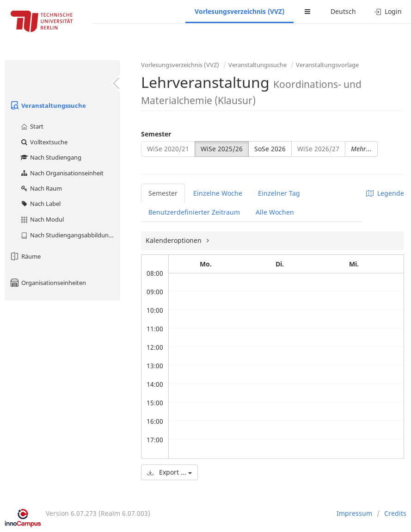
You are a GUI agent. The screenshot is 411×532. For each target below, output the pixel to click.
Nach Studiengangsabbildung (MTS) (70, 235)
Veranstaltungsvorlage (327, 65)
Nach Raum (41, 188)
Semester (156, 134)
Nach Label (40, 204)
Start (32, 126)
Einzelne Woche (218, 193)
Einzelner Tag (279, 193)
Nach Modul (42, 219)
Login (388, 11)
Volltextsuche (44, 142)
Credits (395, 513)
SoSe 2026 (270, 149)
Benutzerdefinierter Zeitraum (194, 212)
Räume (25, 256)
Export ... (169, 472)
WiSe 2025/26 (222, 149)
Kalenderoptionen (175, 240)
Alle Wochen (275, 212)
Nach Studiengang (51, 157)
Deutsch (343, 11)
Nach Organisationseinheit (62, 173)
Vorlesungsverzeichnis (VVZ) (239, 11)
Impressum (354, 513)
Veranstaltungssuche (48, 105)
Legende (385, 193)
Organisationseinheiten (48, 283)
